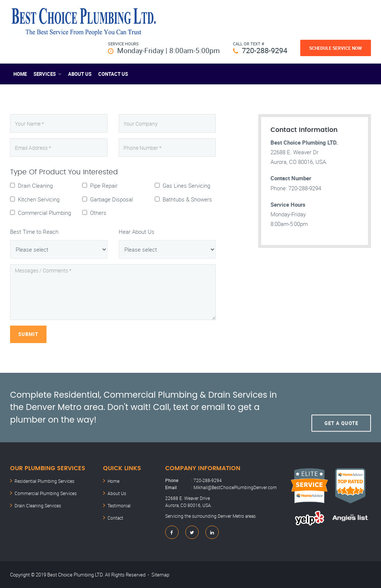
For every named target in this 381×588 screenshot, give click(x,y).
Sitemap (160, 574)
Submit (28, 334)
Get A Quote (341, 407)
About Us (80, 74)
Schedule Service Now (336, 48)
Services (45, 74)
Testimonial (119, 504)
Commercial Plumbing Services (46, 492)
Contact (115, 516)
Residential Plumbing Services (44, 481)
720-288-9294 (265, 50)
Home (20, 74)
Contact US (113, 74)
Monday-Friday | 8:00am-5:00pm (167, 50)
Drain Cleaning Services (38, 504)
